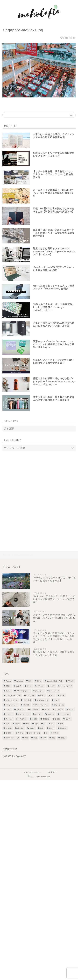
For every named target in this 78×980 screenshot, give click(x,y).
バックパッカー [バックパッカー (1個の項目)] (12, 705)
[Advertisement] (39, 494)
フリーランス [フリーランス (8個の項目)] (59, 705)
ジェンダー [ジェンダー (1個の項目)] (39, 691)
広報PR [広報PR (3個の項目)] (9, 728)
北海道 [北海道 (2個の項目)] (17, 724)
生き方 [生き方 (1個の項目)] (21, 733)
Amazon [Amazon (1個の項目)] (20, 681)
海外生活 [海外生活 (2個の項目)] (63, 728)
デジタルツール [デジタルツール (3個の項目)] (12, 700)
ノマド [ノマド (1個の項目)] (57, 700)
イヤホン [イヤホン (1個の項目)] (41, 686)
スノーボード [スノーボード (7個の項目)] (54, 691)
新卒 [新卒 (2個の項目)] (42, 728)
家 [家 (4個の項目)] (44, 724)
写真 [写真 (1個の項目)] (7, 724)
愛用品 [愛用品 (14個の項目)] (32, 728)
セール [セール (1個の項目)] (43, 696)
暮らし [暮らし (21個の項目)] (51, 728)
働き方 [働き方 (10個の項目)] (68, 719)
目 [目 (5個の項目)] (47, 733)
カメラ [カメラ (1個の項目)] (52, 686)
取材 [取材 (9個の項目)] (36, 724)
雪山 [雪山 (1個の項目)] (53, 738)
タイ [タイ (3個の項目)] (52, 696)
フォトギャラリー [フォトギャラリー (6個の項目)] (42, 705)
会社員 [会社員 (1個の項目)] (57, 719)
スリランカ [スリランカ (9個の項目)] (30, 696)
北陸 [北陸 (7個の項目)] (27, 724)
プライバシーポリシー (33, 772)
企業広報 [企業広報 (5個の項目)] (46, 719)
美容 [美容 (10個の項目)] (26, 738)
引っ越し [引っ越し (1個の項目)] (21, 728)
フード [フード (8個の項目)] (8, 710)
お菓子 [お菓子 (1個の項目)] (19, 686)
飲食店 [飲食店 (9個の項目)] (63, 738)
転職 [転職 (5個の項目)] (44, 738)
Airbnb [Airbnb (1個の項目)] (8, 681)
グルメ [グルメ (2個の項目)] (8, 691)
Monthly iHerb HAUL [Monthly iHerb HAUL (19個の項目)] (54, 681)
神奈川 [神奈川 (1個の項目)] (56, 733)
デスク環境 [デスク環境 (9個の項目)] (27, 700)
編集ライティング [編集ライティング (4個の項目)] (12, 738)
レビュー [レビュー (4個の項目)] (38, 714)
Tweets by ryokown (14, 756)
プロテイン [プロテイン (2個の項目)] (21, 710)
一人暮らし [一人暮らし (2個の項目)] (22, 719)
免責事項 (51, 772)
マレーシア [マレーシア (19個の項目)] (59, 710)
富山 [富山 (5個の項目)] (52, 724)
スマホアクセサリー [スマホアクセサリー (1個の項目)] (13, 696)
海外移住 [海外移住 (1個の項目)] (9, 733)
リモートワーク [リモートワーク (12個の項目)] (24, 714)
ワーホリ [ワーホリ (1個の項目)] (9, 719)
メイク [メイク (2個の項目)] (71, 710)
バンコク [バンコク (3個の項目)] (26, 705)
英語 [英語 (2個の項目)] (35, 738)
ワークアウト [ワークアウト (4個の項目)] (65, 714)
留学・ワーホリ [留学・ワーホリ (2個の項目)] (34, 733)
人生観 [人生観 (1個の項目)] (34, 719)
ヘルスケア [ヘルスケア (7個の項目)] (34, 710)
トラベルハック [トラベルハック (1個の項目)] (43, 700)
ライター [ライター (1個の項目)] (9, 714)
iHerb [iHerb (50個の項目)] (39, 681)
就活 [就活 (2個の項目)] (61, 724)
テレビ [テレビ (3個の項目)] (62, 696)
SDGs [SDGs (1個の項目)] (8, 686)
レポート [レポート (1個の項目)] (51, 714)
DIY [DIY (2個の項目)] (30, 681)
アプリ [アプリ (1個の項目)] (29, 686)
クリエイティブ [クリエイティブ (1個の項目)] (66, 686)
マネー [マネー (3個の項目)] (47, 710)
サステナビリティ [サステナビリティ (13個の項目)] (23, 691)
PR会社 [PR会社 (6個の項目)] (71, 681)
